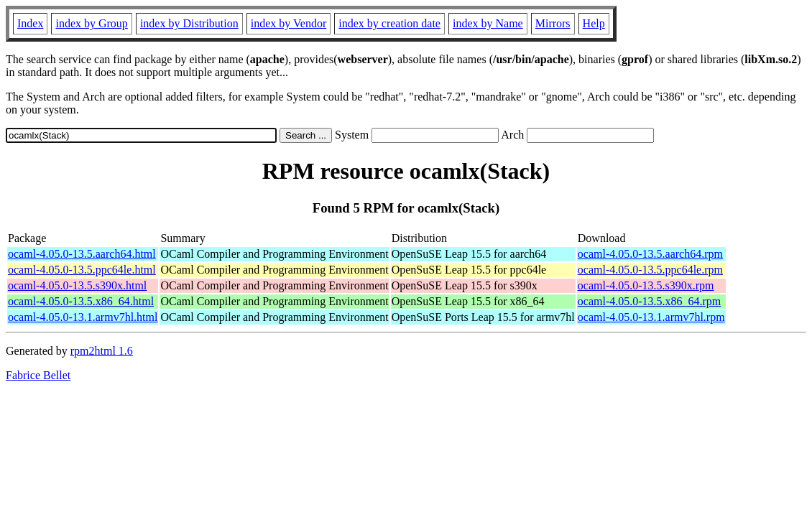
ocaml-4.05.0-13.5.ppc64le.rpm (650, 270)
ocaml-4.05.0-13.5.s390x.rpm (646, 285)
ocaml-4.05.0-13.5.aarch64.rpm (650, 254)
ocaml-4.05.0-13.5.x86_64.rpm (650, 301)
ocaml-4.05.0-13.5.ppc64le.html (82, 270)
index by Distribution (189, 23)
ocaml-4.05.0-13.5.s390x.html (77, 285)
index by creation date (389, 23)
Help (594, 23)
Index (30, 23)
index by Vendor (289, 23)
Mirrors (553, 23)
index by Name (488, 23)
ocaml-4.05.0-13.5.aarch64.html (82, 254)
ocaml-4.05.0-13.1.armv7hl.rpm (651, 317)
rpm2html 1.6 (102, 351)
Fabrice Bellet (38, 375)
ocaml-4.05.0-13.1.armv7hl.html (83, 317)
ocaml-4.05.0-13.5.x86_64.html (81, 301)
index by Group (91, 23)
